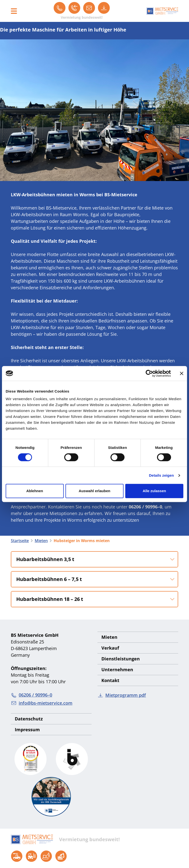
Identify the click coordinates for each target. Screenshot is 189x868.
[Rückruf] (74, 8)
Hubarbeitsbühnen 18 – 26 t (50, 599)
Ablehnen (35, 491)
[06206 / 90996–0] (60, 8)
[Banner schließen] (182, 373)
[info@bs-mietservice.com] (89, 8)
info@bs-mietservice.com (42, 703)
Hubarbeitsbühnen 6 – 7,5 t (49, 579)
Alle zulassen (154, 491)
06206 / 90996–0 (31, 695)
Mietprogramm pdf (122, 695)
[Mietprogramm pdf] (104, 8)
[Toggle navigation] (14, 11)
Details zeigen (161, 475)
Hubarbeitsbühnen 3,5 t (45, 559)
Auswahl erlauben (94, 491)
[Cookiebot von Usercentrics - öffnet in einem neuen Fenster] (149, 373)
